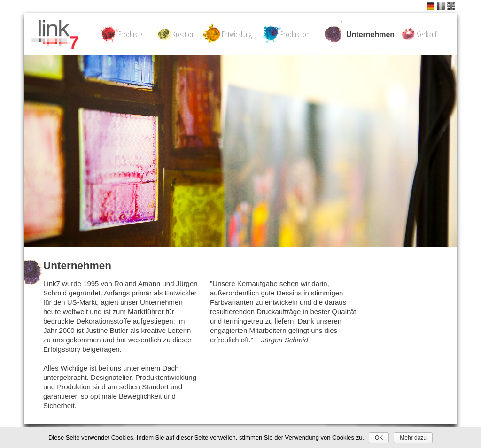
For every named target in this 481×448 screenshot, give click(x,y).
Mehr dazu (413, 438)
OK (379, 438)
